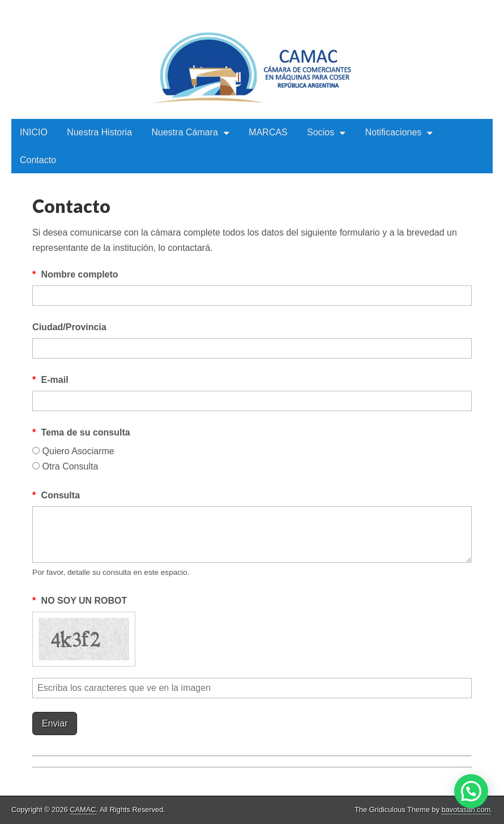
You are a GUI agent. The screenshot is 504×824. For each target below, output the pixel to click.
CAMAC (83, 810)
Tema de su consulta (81, 432)
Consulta (56, 495)
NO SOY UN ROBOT (80, 601)
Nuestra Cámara (185, 132)
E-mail (50, 380)
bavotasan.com (466, 810)
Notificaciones (394, 132)
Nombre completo (75, 274)
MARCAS (268, 132)
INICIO (34, 132)
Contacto (38, 160)
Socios (321, 132)
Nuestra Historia (99, 132)
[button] (471, 791)
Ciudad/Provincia (69, 327)
